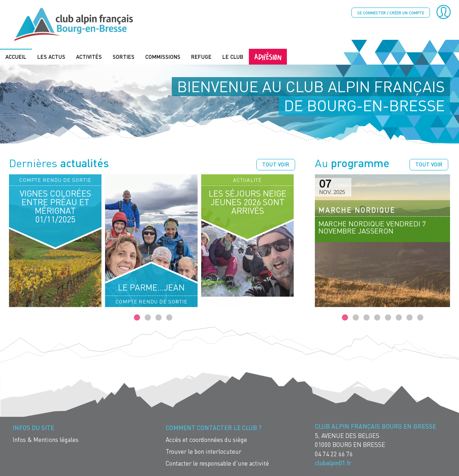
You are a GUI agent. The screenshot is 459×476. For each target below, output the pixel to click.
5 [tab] (388, 317)
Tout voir (276, 164)
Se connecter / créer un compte (391, 13)
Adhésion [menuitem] (268, 56)
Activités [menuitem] (89, 56)
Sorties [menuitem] (124, 56)
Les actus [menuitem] (51, 56)
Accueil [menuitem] (16, 56)
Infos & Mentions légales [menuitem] (46, 439)
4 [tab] (169, 317)
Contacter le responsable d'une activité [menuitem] (217, 463)
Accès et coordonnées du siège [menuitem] (206, 439)
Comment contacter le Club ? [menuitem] (214, 427)
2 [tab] (148, 317)
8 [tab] (420, 317)
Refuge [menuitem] (201, 56)
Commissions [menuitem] (163, 56)
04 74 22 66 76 (334, 453)
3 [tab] (158, 317)
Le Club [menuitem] (233, 56)
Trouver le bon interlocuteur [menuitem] (204, 451)
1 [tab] (137, 317)
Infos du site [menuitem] (33, 427)
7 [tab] (410, 317)
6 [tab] (399, 317)
